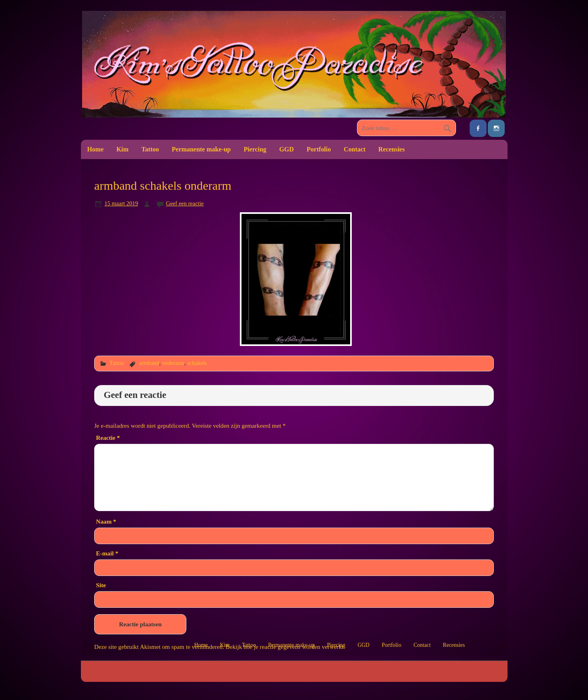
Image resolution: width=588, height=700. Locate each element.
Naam (106, 521)
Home (95, 149)
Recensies (392, 149)
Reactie (108, 438)
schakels (197, 363)
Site (101, 585)
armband (149, 363)
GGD (287, 149)
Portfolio (319, 149)
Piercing (255, 149)
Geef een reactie (185, 203)
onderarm (173, 363)
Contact (355, 149)
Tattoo (150, 149)
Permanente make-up (201, 149)
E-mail (107, 553)
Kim (122, 149)
